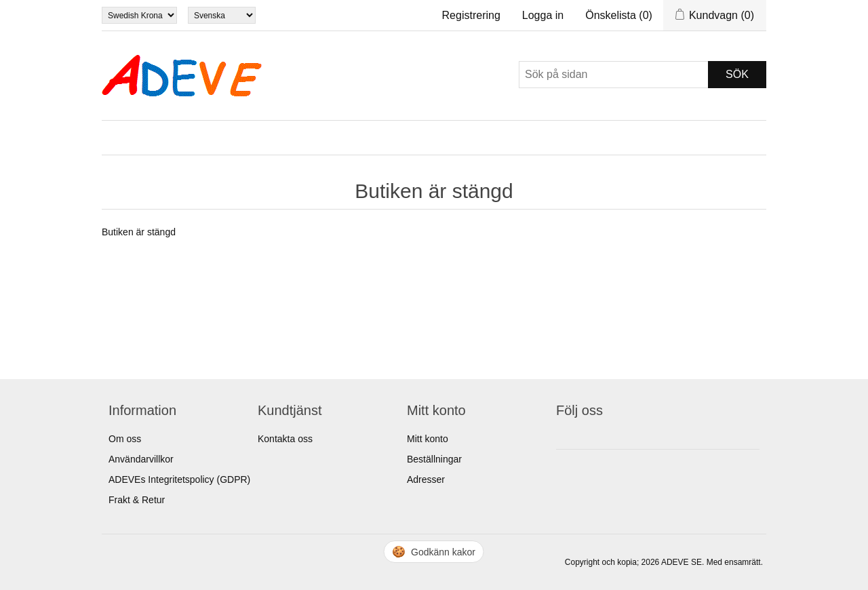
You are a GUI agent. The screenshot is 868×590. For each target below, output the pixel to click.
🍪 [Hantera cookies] (434, 552)
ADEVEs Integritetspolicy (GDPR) (179, 479)
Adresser (426, 479)
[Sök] (614, 75)
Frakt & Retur (137, 500)
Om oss (125, 439)
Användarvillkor (141, 459)
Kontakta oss (285, 439)
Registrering (471, 15)
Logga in (543, 15)
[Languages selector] (222, 15)
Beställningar (434, 459)
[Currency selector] (139, 15)
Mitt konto (428, 439)
